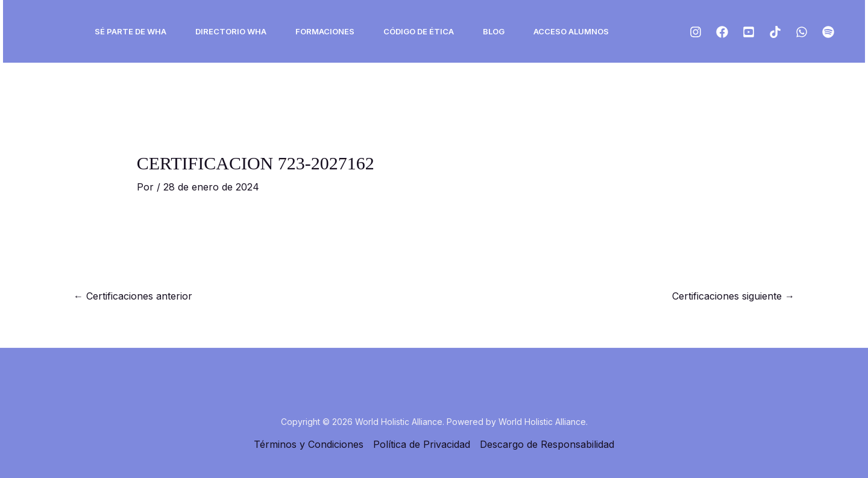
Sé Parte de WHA (131, 31)
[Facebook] (722, 32)
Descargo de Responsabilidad (547, 444)
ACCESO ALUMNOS (571, 31)
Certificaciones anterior (133, 296)
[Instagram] (696, 32)
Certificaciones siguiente (733, 296)
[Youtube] (749, 32)
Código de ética (419, 31)
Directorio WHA (231, 31)
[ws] (802, 32)
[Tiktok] (775, 32)
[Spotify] (828, 32)
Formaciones (325, 31)
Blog (494, 31)
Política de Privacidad (422, 444)
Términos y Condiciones (309, 444)
